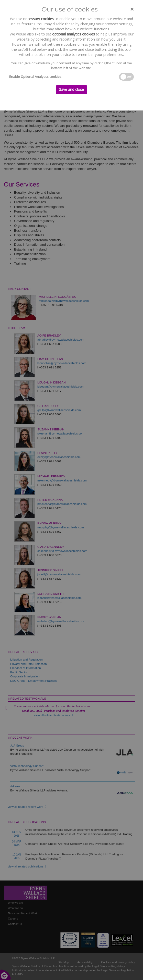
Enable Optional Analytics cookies (35, 77)
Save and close (71, 89)
